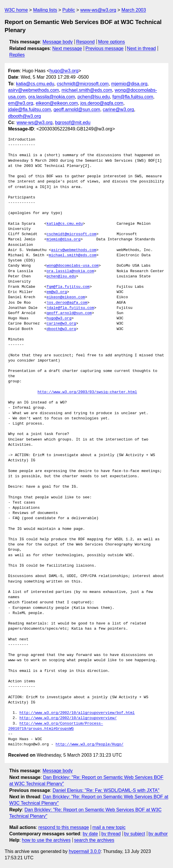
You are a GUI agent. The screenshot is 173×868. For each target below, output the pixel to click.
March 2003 (134, 10)
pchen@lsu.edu (93, 97)
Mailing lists (45, 10)
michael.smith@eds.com (87, 90)
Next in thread (141, 48)
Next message (67, 48)
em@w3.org (21, 103)
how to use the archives (46, 840)
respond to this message (63, 827)
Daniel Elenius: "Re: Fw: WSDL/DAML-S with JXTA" (106, 790)
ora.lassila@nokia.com (51, 97)
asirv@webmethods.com (33, 90)
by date (90, 834)
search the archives (94, 840)
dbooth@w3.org (24, 116)
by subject (134, 834)
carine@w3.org (119, 109)
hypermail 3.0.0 (84, 851)
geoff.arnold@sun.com (77, 109)
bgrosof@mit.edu (73, 122)
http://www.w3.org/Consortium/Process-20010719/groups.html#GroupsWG (56, 726)
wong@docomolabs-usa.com (73, 266)
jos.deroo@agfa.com (102, 103)
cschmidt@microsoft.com (83, 84)
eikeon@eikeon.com (57, 103)
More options (112, 42)
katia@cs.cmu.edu (35, 84)
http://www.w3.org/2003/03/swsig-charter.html (87, 392)
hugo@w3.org (64, 71)
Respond (85, 42)
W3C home (16, 10)
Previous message (105, 48)
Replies (17, 55)
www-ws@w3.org (98, 10)
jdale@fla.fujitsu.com (30, 109)
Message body (58, 42)
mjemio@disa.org (129, 84)
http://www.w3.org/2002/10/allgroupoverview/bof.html (77, 713)
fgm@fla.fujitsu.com (133, 97)
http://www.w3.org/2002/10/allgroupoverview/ (68, 718)
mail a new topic (109, 827)
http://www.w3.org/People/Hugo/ (90, 744)
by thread (111, 834)
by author (158, 834)
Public (69, 10)
